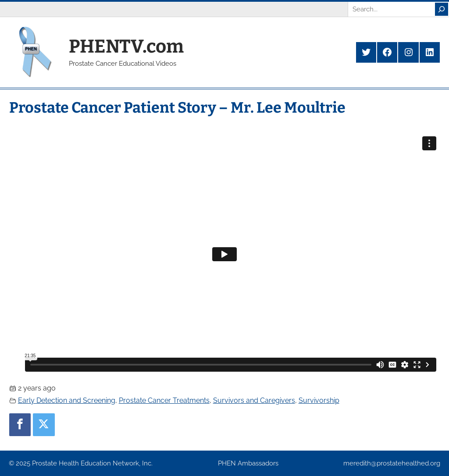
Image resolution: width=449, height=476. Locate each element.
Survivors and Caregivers (254, 400)
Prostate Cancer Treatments (164, 400)
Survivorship (319, 400)
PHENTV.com (126, 46)
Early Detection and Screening (67, 400)
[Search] (442, 9)
